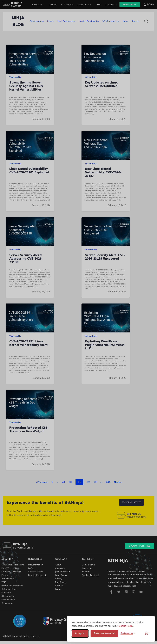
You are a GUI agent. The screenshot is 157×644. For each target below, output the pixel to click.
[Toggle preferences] (128, 633)
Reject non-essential (104, 633)
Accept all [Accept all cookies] (80, 633)
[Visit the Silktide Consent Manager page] (146, 633)
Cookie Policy (126, 626)
